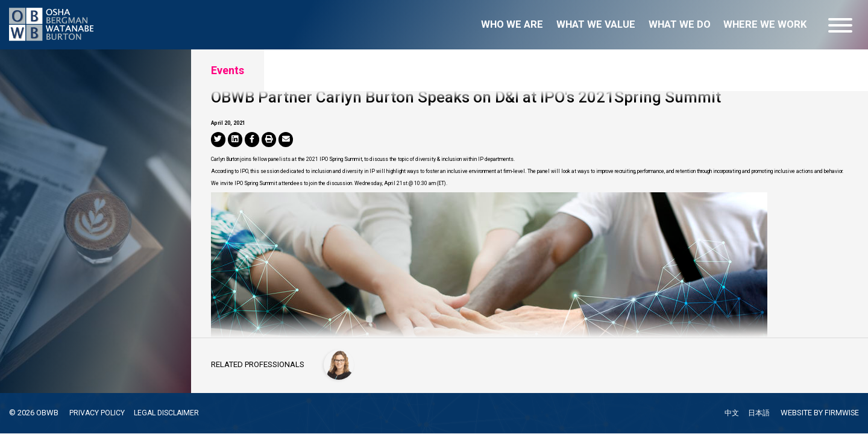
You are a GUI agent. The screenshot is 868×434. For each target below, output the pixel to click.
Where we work (765, 24)
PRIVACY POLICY (98, 413)
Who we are (512, 24)
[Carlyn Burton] (340, 363)
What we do (680, 24)
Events (228, 70)
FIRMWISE (841, 413)
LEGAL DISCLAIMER (170, 413)
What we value (596, 24)
